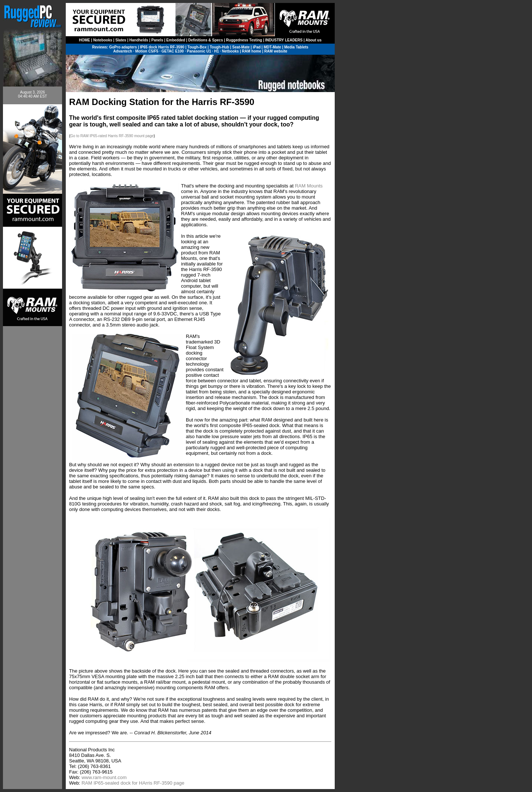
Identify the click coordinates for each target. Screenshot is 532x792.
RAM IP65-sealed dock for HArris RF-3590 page (133, 783)
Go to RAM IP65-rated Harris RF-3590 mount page (112, 136)
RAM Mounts (309, 186)
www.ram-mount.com (104, 777)
